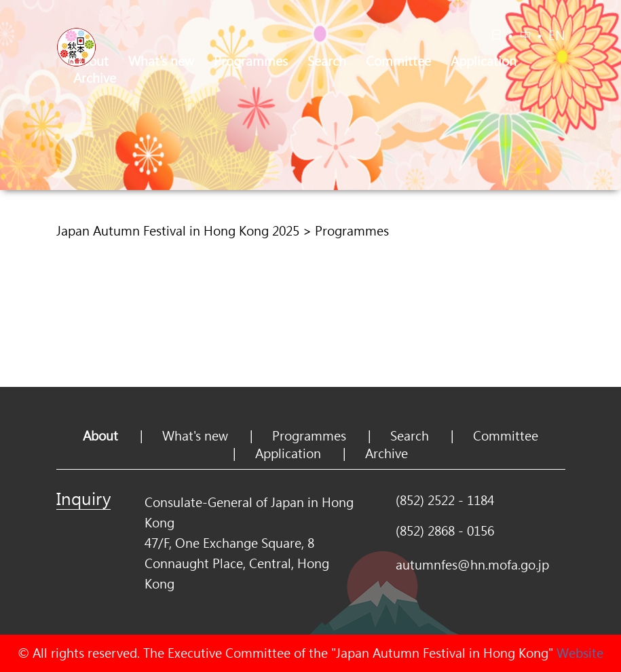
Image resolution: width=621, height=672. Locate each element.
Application (484, 61)
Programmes (251, 61)
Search (327, 61)
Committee (398, 61)
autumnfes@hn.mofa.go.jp (472, 565)
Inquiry (83, 498)
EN (557, 35)
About (100, 436)
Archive (95, 78)
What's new (161, 61)
